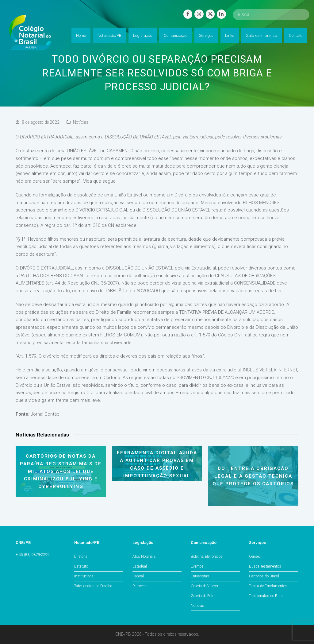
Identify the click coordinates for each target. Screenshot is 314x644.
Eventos (197, 566)
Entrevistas (200, 576)
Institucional (84, 576)
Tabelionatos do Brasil (267, 596)
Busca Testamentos (265, 566)
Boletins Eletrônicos (207, 557)
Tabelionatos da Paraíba (93, 586)
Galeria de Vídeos (204, 586)
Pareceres (140, 586)
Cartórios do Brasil (264, 576)
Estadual (140, 566)
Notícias (81, 122)
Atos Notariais (144, 557)
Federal (138, 576)
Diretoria (81, 557)
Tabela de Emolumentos (268, 586)
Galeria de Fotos (204, 596)
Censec (255, 557)
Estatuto (81, 566)
